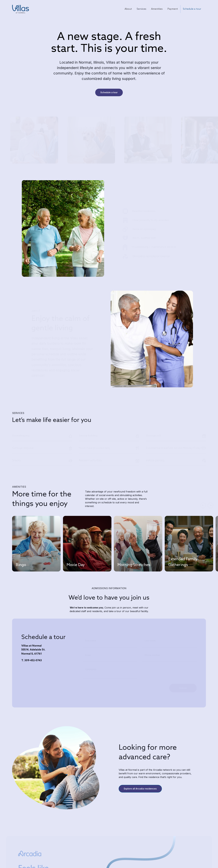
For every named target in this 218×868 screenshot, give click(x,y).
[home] (21, 9)
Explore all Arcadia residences (140, 789)
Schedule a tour (192, 9)
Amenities (157, 9)
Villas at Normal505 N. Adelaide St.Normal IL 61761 (33, 650)
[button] (203, 505)
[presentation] (106, 686)
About (128, 9)
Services (141, 9)
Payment (173, 9)
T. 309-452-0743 (32, 661)
